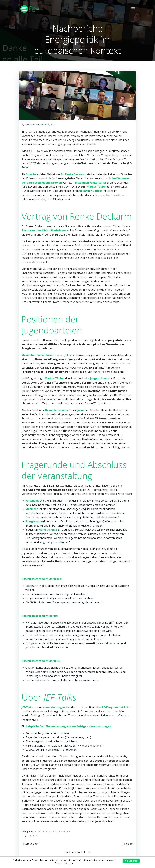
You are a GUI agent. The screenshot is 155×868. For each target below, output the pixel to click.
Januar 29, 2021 (48, 124)
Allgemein (51, 831)
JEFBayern (30, 124)
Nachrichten (64, 831)
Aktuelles (40, 831)
